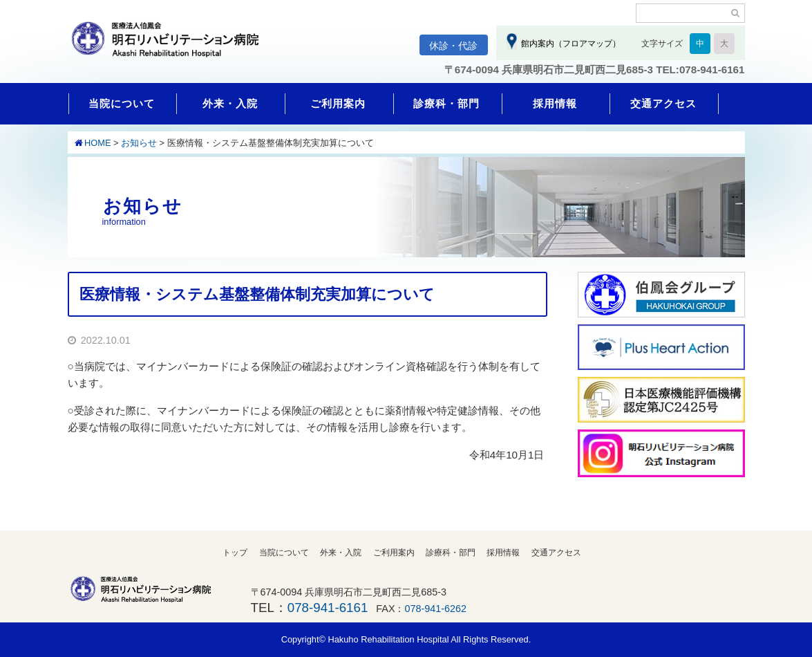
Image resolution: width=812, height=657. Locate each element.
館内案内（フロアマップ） (569, 44)
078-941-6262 (436, 609)
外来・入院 (230, 103)
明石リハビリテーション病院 (171, 46)
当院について (122, 103)
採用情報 (555, 103)
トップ (235, 553)
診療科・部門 (446, 103)
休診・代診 (453, 46)
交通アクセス (663, 103)
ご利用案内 (338, 103)
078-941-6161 (328, 608)
